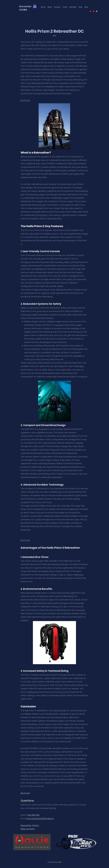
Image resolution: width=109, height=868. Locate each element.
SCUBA (23, 10)
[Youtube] (93, 11)
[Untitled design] (90, 11)
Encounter (25, 6)
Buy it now (25, 540)
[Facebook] (97, 11)
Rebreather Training (30, 825)
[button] (35, 6)
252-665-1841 (33, 815)
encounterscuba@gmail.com (40, 818)
